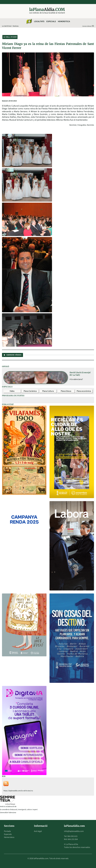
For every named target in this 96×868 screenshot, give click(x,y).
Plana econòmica (84, 391)
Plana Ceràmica (30, 391)
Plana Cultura (48, 391)
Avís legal (38, 831)
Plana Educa (66, 391)
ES (93, 26)
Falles (12, 391)
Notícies (16, 26)
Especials (51, 21)
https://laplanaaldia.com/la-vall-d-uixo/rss (18, 791)
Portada (7, 831)
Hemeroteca (64, 21)
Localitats (39, 21)
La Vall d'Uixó (7, 26)
